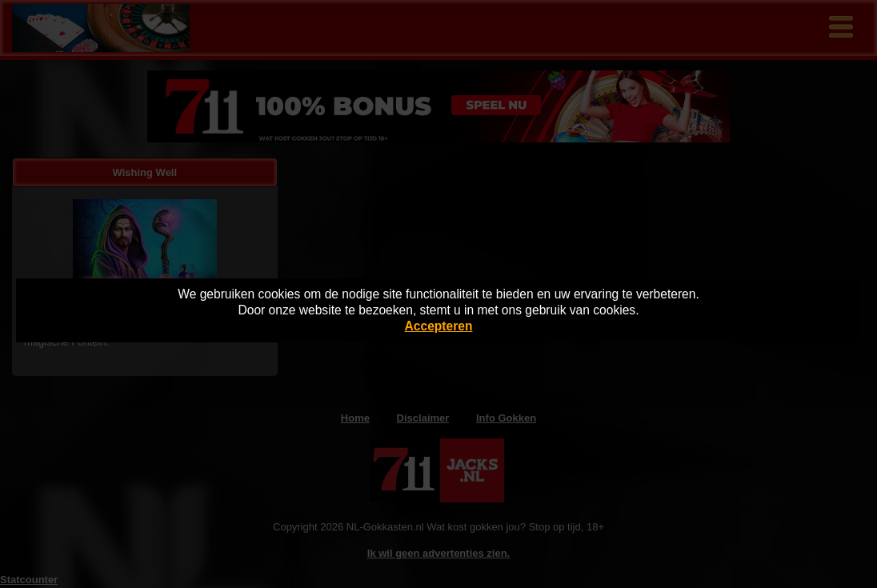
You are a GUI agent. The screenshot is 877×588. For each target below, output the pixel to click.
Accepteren (439, 326)
